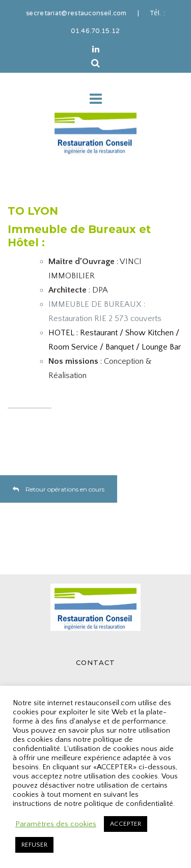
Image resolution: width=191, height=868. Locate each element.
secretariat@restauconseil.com (76, 14)
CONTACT (95, 662)
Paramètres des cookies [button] (56, 824)
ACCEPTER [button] (126, 824)
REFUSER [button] (34, 845)
